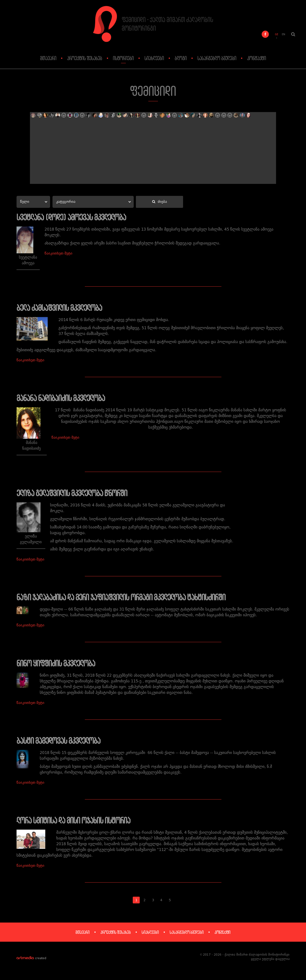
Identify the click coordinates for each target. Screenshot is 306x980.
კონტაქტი (257, 58)
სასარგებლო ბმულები (217, 58)
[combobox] (33, 202)
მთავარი (48, 58)
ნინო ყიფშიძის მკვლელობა (58, 666)
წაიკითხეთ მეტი (52, 248)
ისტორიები (123, 58)
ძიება (158, 202)
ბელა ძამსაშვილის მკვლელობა (62, 308)
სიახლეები (154, 58)
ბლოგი (181, 58)
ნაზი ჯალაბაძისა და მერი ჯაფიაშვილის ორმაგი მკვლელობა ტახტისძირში (127, 599)
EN (283, 35)
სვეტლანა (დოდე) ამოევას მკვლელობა (75, 217)
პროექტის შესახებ (85, 58)
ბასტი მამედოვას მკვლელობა (61, 744)
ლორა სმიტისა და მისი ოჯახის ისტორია (77, 824)
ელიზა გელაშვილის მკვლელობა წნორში (75, 494)
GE (277, 35)
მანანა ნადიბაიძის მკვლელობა (64, 399)
